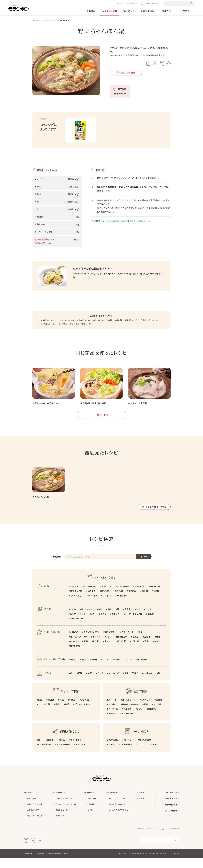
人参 (94, 330)
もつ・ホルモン (77, 606)
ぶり (138, 620)
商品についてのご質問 (118, 809)
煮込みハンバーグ (130, 715)
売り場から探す (33, 820)
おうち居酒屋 (145, 750)
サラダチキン (124, 606)
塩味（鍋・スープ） (131, 330)
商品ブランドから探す (35, 826)
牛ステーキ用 (90, 597)
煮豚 (146, 715)
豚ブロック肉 (76, 601)
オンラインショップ (151, 3)
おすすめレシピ (110, 11)
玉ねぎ (81, 330)
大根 (158, 647)
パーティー (129, 750)
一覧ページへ (101, 425)
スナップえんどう (91, 642)
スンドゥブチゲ (128, 724)
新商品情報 (32, 809)
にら (88, 330)
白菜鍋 (109, 330)
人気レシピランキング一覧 (66, 814)
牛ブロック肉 (123, 597)
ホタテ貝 (116, 624)
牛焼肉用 (74, 597)
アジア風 (85, 710)
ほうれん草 (122, 647)
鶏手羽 (145, 601)
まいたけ (109, 651)
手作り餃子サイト (172, 815)
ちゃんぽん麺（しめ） (48, 334)
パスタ (106, 670)
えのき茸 (122, 651)
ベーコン (93, 606)
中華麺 (94, 670)
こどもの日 (113, 750)
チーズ (100, 684)
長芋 (86, 651)
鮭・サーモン (87, 620)
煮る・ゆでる (74, 334)
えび (93, 624)
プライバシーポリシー (137, 864)
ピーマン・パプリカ (79, 647)
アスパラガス (127, 642)
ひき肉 (156, 601)
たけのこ (74, 642)
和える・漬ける (44, 755)
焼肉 (57, 715)
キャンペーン (93, 809)
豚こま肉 (92, 601)
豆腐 (80, 684)
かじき (148, 620)
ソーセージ (107, 606)
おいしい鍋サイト (172, 821)
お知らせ (120, 3)
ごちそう (155, 755)
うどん (73, 670)
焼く (40, 750)
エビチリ (157, 715)
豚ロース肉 (155, 597)
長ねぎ (136, 647)
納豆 (90, 684)
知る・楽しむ (129, 11)
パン (130, 670)
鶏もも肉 (105, 601)
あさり (103, 624)
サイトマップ (175, 864)
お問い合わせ (132, 3)
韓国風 (51, 710)
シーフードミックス (59, 330)
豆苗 (146, 651)
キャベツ (72, 330)
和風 (65, 334)
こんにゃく (148, 684)
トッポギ (112, 724)
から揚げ (112, 715)
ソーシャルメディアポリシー (158, 864)
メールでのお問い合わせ (119, 820)
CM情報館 (92, 814)
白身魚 (128, 620)
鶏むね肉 (119, 601)
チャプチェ (113, 719)
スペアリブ (146, 710)
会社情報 (166, 11)
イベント (91, 820)
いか (83, 624)
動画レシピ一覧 (62, 820)
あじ (100, 620)
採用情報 (185, 11)
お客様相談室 (147, 11)
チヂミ (140, 719)
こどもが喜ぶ (126, 755)
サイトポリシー (121, 864)
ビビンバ (152, 719)
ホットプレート (63, 755)
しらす (73, 624)
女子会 (112, 755)
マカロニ (118, 670)
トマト (142, 642)
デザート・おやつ (82, 715)
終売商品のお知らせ (117, 814)
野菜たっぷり (87, 334)
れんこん (74, 651)
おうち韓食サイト (172, 809)
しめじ (96, 651)
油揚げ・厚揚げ (131, 684)
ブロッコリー (110, 642)
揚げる (62, 750)
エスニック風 (44, 715)
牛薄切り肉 (107, 597)
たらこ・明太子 (77, 629)
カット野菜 (75, 656)
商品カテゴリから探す (36, 814)
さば (109, 620)
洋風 (62, 710)
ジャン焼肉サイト (172, 803)
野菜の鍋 (118, 330)
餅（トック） (142, 670)
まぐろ (73, 620)
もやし (101, 330)
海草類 (151, 624)
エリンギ (135, 651)
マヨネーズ (114, 684)
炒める (50, 750)
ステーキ (112, 710)
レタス (109, 647)
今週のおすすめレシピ (64, 809)
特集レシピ (60, 826)
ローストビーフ (128, 710)
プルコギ (127, 719)
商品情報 (91, 11)
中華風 (72, 710)
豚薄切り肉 (45, 330)
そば (83, 670)
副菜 (67, 715)
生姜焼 (159, 710)
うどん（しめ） (154, 330)
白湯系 (143, 330)
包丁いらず (80, 755)
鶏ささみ (132, 601)
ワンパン (142, 755)
